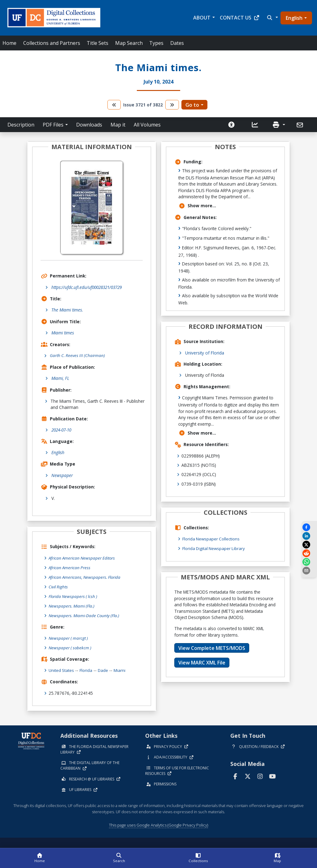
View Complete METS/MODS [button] (212, 648)
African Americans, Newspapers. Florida (86, 577)
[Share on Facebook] (309, 527)
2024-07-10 (61, 430)
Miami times (63, 333)
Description (21, 125)
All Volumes (147, 125)
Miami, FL (60, 378)
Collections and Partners (52, 43)
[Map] (277, 858)
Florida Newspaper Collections (212, 539)
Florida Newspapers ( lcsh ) (74, 596)
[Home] (40, 858)
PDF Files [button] (53, 125)
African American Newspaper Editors (83, 558)
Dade (104, 669)
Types (156, 43)
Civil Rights (58, 586)
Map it (118, 125)
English (294, 18)
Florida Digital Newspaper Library (215, 548)
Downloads (89, 125)
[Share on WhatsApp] (309, 562)
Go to (192, 105)
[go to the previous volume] (114, 105)
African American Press (70, 567)
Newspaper (62, 475)
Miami (121, 669)
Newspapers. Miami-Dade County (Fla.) (85, 614)
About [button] (202, 18)
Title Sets (98, 43)
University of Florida (205, 353)
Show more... (197, 206)
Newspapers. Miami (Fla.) (72, 605)
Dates (177, 43)
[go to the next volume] (172, 105)
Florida (87, 669)
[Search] (119, 858)
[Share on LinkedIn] (309, 536)
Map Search (129, 43)
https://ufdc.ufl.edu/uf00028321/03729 (87, 287)
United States (61, 669)
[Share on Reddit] (309, 553)
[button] (272, 18)
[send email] (309, 571)
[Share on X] (309, 545)
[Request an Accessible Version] (232, 125)
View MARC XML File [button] (202, 662)
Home (9, 43)
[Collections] (198, 858)
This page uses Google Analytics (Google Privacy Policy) (158, 823)
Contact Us (240, 18)
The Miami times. (67, 310)
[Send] (300, 125)
